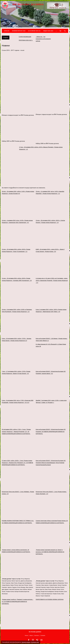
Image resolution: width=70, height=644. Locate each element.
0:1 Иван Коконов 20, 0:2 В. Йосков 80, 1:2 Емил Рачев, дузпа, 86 (51, 345)
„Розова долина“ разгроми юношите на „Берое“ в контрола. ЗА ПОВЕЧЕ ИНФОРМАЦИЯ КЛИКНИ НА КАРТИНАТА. (50, 552)
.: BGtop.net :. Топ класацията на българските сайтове (43, 39)
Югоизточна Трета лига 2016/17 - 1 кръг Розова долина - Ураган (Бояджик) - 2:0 (51, 493)
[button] (35, 71)
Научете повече (26, 642)
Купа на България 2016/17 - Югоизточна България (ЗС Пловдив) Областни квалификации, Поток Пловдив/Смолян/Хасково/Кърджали (51, 463)
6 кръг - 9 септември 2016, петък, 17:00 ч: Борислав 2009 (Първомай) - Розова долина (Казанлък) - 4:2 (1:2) (18, 401)
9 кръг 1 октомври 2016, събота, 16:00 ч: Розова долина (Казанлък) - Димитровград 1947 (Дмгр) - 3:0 (51, 311)
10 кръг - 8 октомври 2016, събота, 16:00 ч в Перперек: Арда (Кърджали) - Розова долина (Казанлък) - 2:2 (17, 311)
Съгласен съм (35, 642)
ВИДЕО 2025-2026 (48, 31)
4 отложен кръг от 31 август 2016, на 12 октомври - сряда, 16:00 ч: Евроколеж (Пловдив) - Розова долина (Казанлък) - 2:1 (52, 280)
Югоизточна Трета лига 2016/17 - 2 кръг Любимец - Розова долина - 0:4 (18, 493)
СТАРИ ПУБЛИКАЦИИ (25, 37)
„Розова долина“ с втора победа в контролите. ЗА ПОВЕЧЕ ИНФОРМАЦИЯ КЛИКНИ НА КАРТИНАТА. (16, 551)
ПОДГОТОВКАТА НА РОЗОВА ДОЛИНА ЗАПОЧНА (50, 599)
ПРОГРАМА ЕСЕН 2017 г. (26, 40)
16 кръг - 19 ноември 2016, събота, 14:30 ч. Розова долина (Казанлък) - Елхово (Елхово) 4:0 (18, 192)
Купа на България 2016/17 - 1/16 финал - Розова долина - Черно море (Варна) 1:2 (52, 340)
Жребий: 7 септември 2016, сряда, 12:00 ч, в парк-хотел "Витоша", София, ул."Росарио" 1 (51, 401)
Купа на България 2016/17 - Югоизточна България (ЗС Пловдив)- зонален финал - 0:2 (51, 372)
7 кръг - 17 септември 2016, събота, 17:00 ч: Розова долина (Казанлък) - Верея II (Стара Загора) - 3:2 (16, 372)
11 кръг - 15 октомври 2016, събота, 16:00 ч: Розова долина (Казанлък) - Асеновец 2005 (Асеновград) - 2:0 (17, 279)
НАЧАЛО (7, 31)
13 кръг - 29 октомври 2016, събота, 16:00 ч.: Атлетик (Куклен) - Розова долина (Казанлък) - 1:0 (50, 221)
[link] (44, 168)
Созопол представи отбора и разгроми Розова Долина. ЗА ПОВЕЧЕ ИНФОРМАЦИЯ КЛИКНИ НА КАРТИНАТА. (52, 522)
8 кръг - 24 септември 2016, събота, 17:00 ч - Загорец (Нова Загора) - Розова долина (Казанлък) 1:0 (17, 340)
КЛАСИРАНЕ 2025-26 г (34, 31)
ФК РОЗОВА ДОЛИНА (28, 4)
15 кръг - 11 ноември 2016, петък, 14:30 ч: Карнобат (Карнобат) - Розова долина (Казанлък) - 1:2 (50, 192)
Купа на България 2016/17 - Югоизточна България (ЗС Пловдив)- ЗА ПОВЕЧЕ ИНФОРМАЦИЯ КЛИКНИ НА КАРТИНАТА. (51, 432)
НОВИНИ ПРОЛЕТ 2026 (19, 31)
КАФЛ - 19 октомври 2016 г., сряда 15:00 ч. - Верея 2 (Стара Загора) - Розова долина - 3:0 (50, 250)
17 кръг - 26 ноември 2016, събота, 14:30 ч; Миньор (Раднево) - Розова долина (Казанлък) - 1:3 (41, 148)
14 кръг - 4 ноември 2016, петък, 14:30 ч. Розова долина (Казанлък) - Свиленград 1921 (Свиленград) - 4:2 (17, 221)
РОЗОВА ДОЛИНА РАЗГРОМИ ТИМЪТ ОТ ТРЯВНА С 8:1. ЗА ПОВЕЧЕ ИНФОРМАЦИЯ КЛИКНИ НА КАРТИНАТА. (18, 522)
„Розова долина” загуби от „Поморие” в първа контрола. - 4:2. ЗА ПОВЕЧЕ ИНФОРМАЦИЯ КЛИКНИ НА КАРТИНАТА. (18, 602)
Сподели (6, 38)
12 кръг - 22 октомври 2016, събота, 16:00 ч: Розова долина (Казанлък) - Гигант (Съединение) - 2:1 (16, 250)
